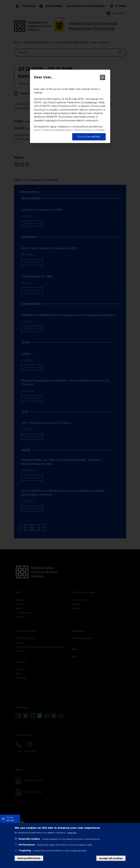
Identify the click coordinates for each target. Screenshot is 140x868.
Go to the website (89, 137)
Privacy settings (10, 819)
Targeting (25, 850)
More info (72, 833)
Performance (27, 845)
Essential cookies (29, 839)
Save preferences (29, 858)
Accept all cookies (111, 858)
